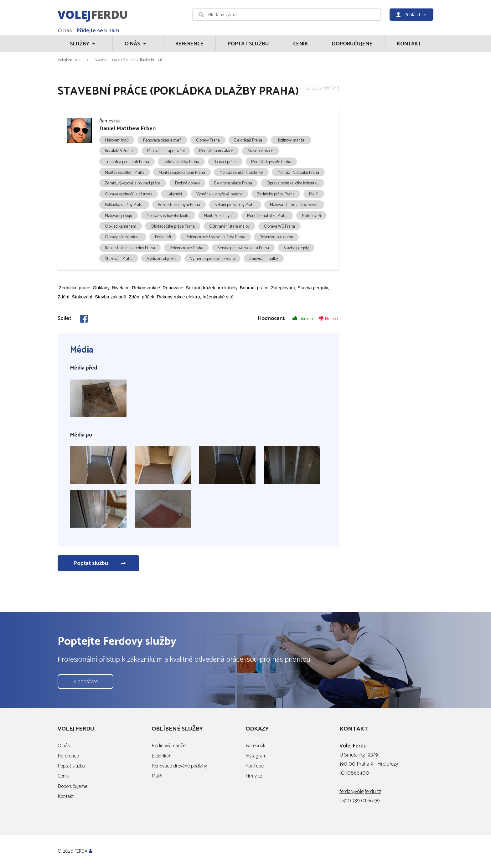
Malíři (157, 776)
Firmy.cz (254, 776)
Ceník (301, 44)
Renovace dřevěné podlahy (179, 766)
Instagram (256, 756)
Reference (189, 44)
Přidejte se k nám (98, 31)
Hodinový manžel (169, 746)
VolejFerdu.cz (69, 60)
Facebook (255, 746)
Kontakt (409, 44)
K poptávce (85, 682)
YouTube (255, 766)
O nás (65, 31)
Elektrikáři (161, 756)
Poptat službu (248, 44)
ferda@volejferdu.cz (360, 792)
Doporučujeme (352, 44)
